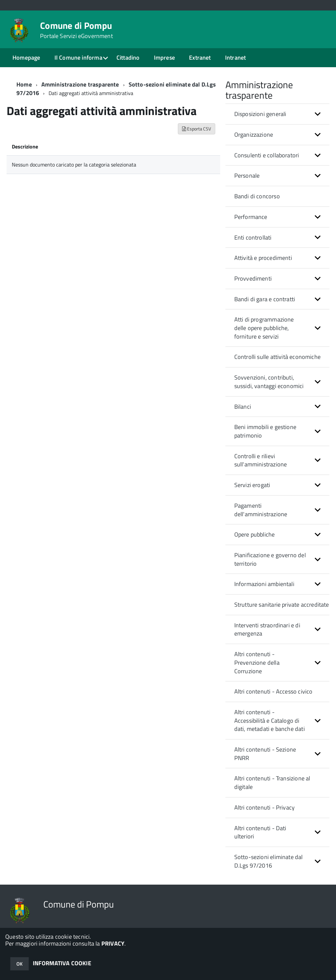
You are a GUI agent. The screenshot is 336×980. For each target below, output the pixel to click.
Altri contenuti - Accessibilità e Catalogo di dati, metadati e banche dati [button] (270, 720)
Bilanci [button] (243, 407)
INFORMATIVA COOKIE (62, 963)
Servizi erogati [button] (252, 485)
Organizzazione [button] (254, 135)
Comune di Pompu (76, 30)
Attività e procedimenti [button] (263, 258)
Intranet (235, 58)
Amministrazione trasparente (80, 84)
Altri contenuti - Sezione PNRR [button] (265, 754)
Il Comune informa (78, 58)
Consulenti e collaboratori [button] (267, 155)
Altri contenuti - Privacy (265, 807)
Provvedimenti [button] (253, 278)
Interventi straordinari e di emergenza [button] (267, 629)
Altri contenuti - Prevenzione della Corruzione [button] (257, 662)
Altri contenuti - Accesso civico (273, 691)
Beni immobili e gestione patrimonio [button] (265, 431)
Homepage (26, 58)
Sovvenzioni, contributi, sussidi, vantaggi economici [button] (269, 382)
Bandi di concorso (257, 196)
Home (24, 84)
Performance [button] (251, 217)
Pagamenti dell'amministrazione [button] (261, 510)
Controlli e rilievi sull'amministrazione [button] (261, 460)
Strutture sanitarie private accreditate (282, 605)
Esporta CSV (197, 129)
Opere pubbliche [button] (255, 534)
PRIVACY (113, 943)
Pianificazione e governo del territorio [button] (270, 559)
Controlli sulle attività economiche (277, 357)
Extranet (200, 58)
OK (20, 964)
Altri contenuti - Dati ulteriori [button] (260, 832)
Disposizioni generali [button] (260, 114)
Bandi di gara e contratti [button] (265, 299)
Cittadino (128, 58)
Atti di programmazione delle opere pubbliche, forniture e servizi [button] (264, 328)
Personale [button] (247, 176)
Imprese (164, 58)
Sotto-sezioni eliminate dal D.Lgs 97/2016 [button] (269, 861)
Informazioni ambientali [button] (264, 584)
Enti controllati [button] (253, 237)
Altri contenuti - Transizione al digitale (272, 783)
